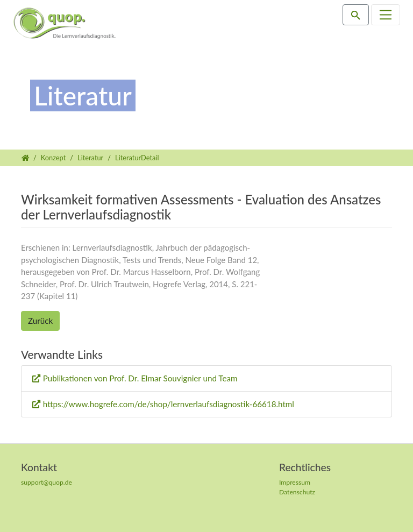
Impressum (295, 482)
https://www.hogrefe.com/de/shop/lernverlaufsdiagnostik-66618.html (169, 404)
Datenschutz (297, 492)
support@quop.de (47, 482)
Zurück (40, 321)
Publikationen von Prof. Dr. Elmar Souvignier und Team (140, 378)
